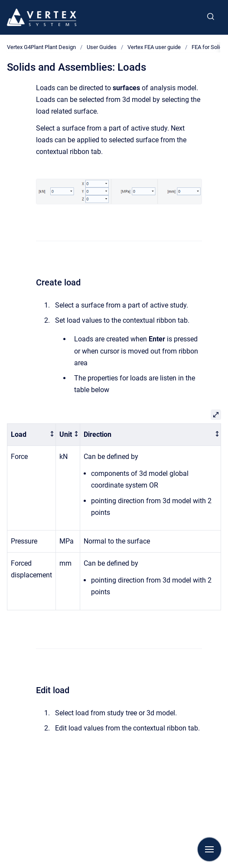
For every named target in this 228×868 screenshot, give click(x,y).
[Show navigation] (209, 849)
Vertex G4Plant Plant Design (41, 47)
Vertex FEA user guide (154, 47)
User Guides (102, 47)
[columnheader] (32, 435)
